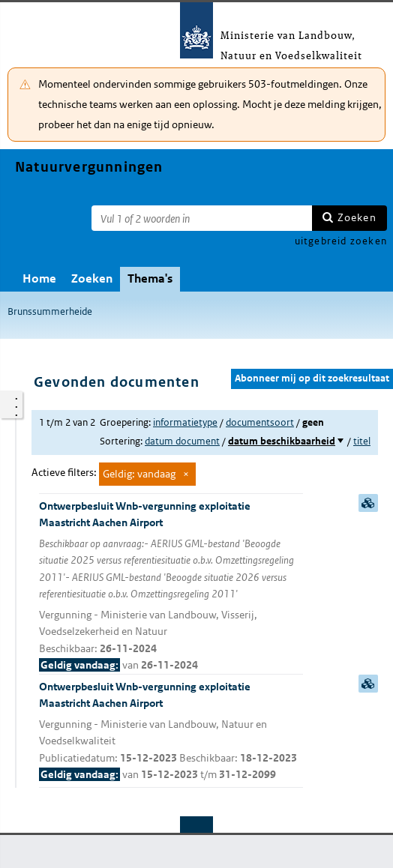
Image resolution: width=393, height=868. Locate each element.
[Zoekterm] (202, 218)
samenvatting (368, 503)
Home (39, 278)
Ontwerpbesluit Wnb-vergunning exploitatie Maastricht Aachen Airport (171, 587)
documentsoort (260, 422)
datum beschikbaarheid (282, 441)
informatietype (185, 422)
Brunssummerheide (50, 311)
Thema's (150, 278)
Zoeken (357, 217)
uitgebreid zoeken (341, 241)
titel (362, 441)
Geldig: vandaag (139, 474)
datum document (182, 441)
